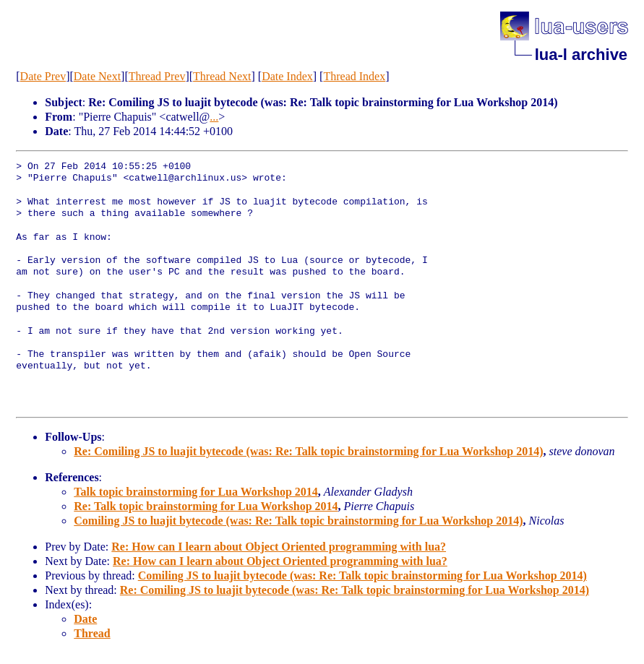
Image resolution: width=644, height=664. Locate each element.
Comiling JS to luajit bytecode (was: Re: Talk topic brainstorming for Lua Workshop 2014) (298, 521)
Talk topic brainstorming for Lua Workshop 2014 (196, 492)
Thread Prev (157, 76)
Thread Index (354, 76)
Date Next (97, 76)
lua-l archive (581, 55)
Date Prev (43, 76)
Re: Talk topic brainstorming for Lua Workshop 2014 (206, 506)
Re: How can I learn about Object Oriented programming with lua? (279, 547)
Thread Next (222, 76)
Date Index (287, 76)
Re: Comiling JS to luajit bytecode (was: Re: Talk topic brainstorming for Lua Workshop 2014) (308, 451)
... (214, 117)
